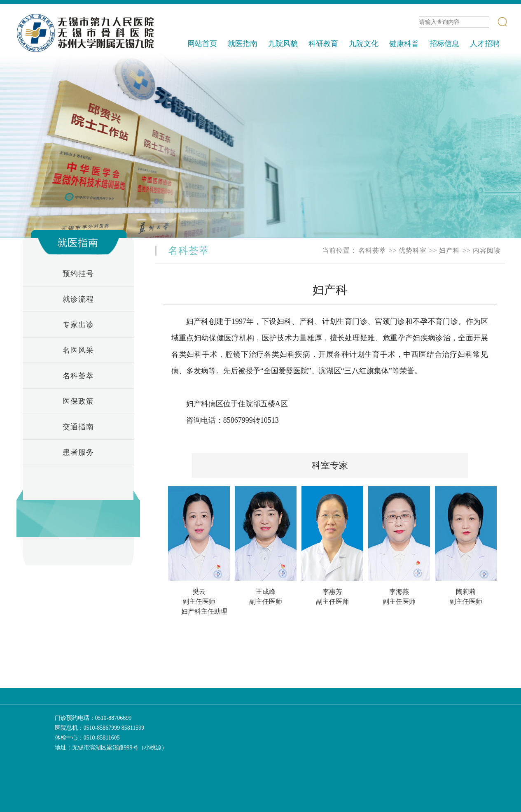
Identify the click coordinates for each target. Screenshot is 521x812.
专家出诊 (78, 325)
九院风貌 (283, 44)
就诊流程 (78, 299)
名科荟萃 (78, 376)
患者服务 (78, 452)
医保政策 (78, 401)
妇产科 (450, 250)
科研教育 (323, 44)
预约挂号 (78, 274)
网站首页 (202, 44)
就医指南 (243, 44)
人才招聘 (485, 44)
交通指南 (78, 427)
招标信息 (444, 44)
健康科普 (404, 44)
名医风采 (78, 350)
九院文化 (364, 44)
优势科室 (413, 250)
